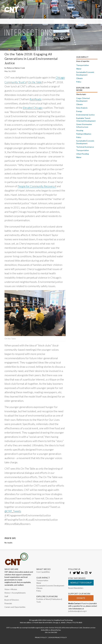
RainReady (36, 99)
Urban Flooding (82, 154)
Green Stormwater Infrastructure (84, 126)
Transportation (83, 65)
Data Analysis (82, 108)
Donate (81, 598)
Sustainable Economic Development (85, 73)
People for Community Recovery (37, 186)
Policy (79, 82)
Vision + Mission (11, 589)
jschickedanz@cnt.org (77, 611)
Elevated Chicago (33, 108)
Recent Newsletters (76, 588)
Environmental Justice (85, 115)
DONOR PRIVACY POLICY (58, 637)
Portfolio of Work (43, 599)
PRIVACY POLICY (41, 637)
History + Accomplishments (15, 593)
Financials (8, 603)
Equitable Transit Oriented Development (86, 119)
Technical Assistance (85, 147)
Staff (6, 596)
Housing (80, 130)
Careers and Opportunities (15, 607)
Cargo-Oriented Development (83, 100)
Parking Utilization (84, 134)
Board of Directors (12, 600)
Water (79, 69)
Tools (39, 602)
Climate (79, 78)
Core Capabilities (43, 572)
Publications (56, 599)
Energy (79, 111)
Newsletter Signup (81, 583)
